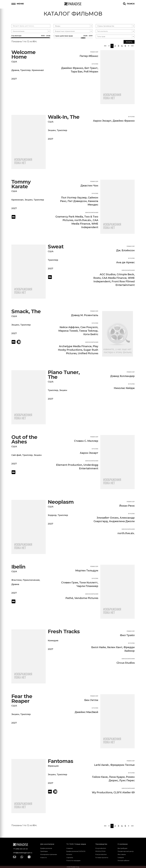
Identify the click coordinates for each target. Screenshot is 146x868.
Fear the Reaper (22, 699)
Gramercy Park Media (69, 217)
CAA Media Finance (114, 278)
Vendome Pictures (86, 598)
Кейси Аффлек (69, 327)
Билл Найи (99, 647)
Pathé (69, 598)
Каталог (69, 854)
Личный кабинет (124, 860)
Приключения (31, 580)
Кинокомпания (92, 213)
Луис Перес (127, 780)
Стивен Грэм (70, 583)
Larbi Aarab (101, 765)
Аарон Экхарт (102, 121)
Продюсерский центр (126, 851)
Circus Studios (126, 663)
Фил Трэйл (127, 635)
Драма (15, 70)
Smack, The (26, 311)
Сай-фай (16, 455)
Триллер (25, 70)
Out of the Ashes (24, 439)
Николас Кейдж (124, 388)
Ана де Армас (125, 262)
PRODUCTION (100, 851)
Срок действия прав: (73, 36)
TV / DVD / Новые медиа (76, 844)
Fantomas (61, 761)
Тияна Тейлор (88, 331)
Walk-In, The (64, 117)
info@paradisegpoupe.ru (23, 853)
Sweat (56, 247)
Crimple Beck (125, 274)
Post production (101, 854)
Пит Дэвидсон (77, 201)
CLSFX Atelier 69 (124, 792)
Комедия (53, 641)
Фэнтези (16, 580)
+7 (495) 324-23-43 (20, 849)
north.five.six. (83, 220)
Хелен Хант (115, 647)
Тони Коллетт (88, 583)
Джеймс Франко (72, 68)
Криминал (38, 70)
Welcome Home (23, 55)
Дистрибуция (122, 848)
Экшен (52, 130)
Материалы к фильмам (49, 854)
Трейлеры (44, 851)
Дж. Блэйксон (125, 250)
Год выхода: (31, 36)
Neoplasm (61, 502)
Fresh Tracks (64, 631)
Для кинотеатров (47, 844)
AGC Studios (108, 274)
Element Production (69, 465)
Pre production (101, 848)
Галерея (121, 857)
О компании (123, 844)
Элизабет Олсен (108, 518)
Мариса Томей (68, 331)
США (14, 62)
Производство (101, 844)
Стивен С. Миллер (86, 441)
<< (105, 46)
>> (132, 46)
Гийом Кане (100, 777)
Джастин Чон (89, 186)
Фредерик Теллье (122, 765)
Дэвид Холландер (122, 376)
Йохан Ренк (127, 506)
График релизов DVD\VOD (76, 851)
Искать (129, 42)
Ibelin (18, 567)
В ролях (95, 64)
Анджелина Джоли (122, 521)
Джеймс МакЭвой (86, 712)
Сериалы (70, 857)
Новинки (70, 848)
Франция (53, 766)
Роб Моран (91, 72)
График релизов (46, 848)
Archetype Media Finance (75, 346)
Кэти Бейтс (91, 334)
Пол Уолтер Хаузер (74, 198)
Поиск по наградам (73, 860)
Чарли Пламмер (87, 586)
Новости (44, 857)
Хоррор (52, 515)
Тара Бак (77, 72)
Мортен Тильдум (87, 571)
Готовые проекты (102, 857)
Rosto (97, 278)
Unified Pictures (88, 353)
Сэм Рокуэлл (89, 327)
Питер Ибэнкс (89, 56)
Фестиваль (122, 854)
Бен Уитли (91, 700)
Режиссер (94, 52)
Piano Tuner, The (64, 375)
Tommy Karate (21, 184)
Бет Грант (91, 68)
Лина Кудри (117, 777)
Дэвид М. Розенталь (85, 315)
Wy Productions (102, 792)
